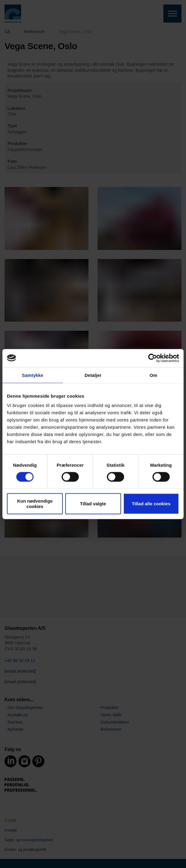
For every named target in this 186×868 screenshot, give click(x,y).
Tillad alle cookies (151, 504)
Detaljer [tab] (93, 375)
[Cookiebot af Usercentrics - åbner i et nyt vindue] (153, 358)
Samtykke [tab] (33, 375)
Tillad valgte (93, 504)
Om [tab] (153, 375)
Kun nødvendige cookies (35, 504)
